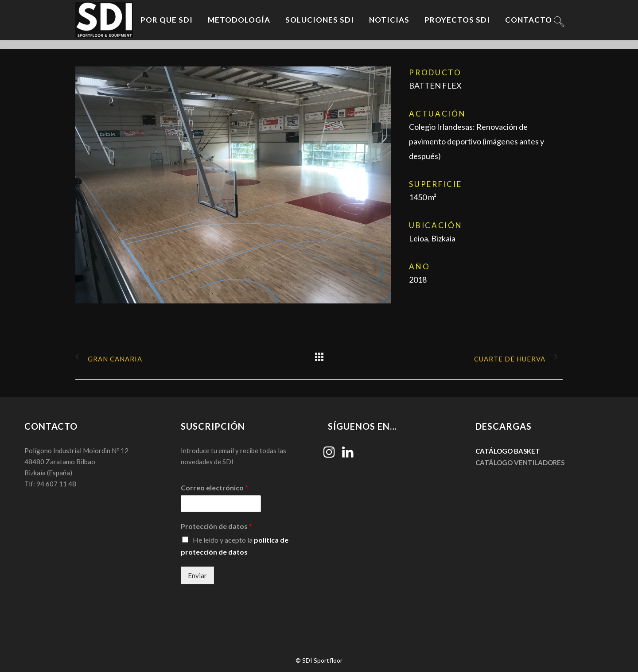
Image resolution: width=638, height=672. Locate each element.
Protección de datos (216, 526)
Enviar (197, 575)
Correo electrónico (214, 487)
